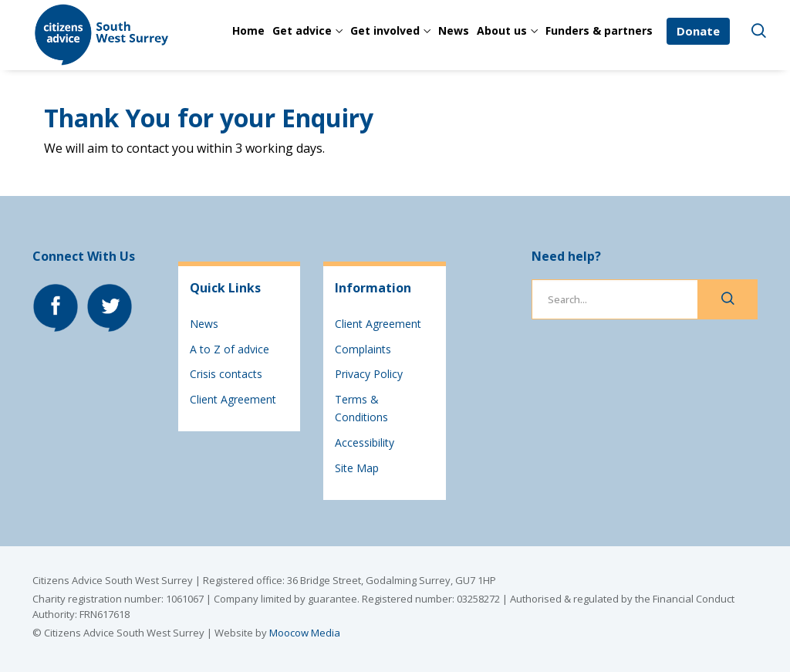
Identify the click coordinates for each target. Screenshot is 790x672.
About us (502, 30)
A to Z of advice (230, 349)
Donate (698, 31)
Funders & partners (599, 30)
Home (248, 30)
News (454, 30)
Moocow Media (305, 633)
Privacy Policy (369, 374)
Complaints (363, 349)
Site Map (357, 468)
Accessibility (365, 442)
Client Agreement (233, 399)
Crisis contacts (226, 374)
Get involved (385, 30)
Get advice (302, 30)
